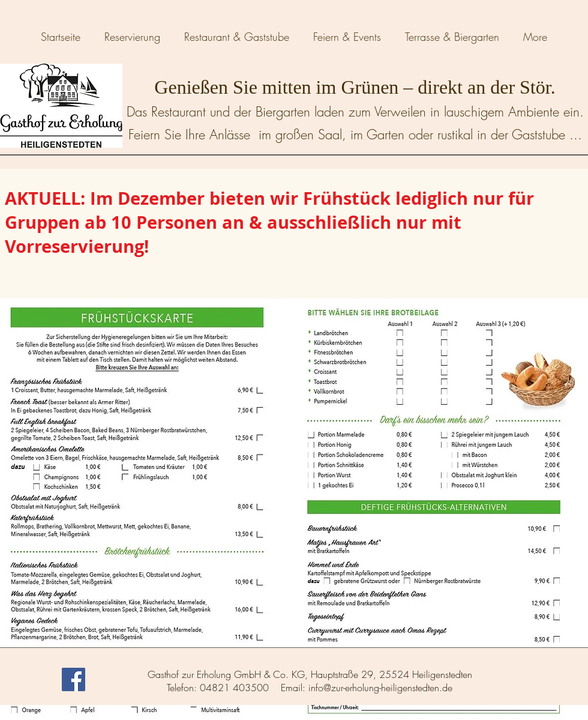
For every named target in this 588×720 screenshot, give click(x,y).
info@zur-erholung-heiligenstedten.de (380, 688)
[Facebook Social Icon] (73, 679)
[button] (237, 37)
